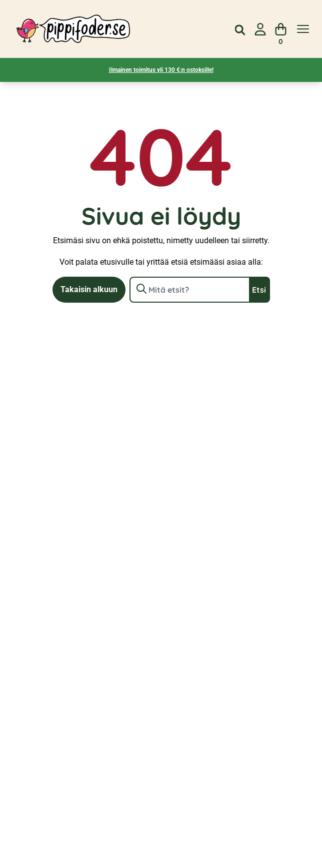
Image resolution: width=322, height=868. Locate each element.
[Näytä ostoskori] (281, 29)
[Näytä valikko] (303, 29)
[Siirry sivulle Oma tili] (260, 29)
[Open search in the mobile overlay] (240, 29)
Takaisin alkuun (89, 289)
